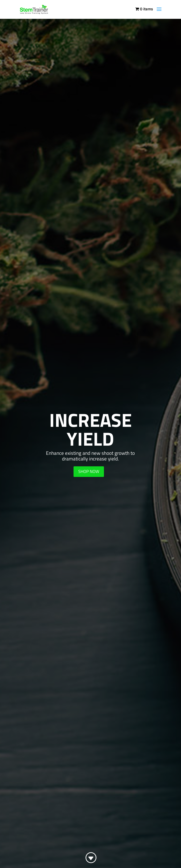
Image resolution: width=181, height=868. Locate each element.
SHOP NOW (89, 471)
